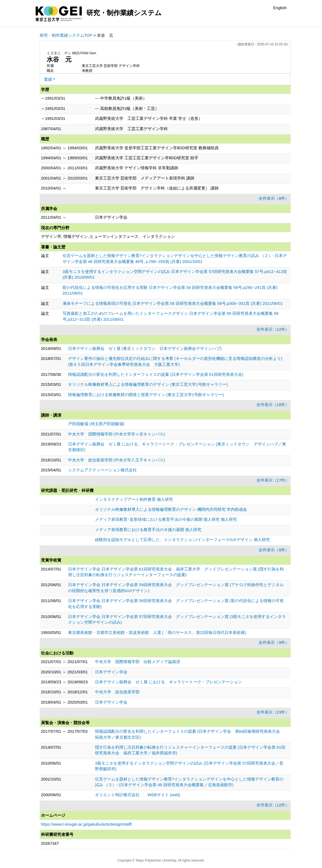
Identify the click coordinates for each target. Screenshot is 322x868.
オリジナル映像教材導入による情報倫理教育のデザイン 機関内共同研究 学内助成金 (171, 509)
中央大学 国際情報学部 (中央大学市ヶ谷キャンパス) (116, 434)
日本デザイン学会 (111, 672)
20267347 (50, 843)
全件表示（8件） (274, 198)
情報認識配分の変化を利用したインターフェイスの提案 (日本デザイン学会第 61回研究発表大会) (156, 374)
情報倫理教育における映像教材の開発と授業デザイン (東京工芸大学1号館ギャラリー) (146, 395)
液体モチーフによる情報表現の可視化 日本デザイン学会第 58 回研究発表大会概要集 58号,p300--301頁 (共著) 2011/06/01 (173, 303)
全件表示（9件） (274, 642)
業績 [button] (48, 79)
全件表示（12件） (273, 329)
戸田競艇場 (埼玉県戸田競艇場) (96, 424)
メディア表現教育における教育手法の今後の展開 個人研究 (148, 530)
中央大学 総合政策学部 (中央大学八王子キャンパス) (116, 460)
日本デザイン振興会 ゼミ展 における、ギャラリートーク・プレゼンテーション (168, 682)
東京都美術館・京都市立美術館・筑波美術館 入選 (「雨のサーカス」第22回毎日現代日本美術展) (157, 632)
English (280, 8)
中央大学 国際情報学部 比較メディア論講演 (138, 662)
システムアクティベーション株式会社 (102, 470)
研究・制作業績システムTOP (66, 35)
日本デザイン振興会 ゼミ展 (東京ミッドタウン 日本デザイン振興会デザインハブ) (145, 348)
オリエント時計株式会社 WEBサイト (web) (138, 795)
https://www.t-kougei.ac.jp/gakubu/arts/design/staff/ (87, 824)
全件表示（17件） (273, 480)
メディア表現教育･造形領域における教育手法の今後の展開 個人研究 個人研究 (166, 519)
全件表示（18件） (273, 405)
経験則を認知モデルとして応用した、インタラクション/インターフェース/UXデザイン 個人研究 (182, 540)
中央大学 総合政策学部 (117, 692)
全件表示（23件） (273, 712)
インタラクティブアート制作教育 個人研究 (134, 499)
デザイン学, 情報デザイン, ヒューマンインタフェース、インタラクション (108, 236)
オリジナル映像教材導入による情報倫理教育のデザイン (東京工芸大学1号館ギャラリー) (148, 384)
